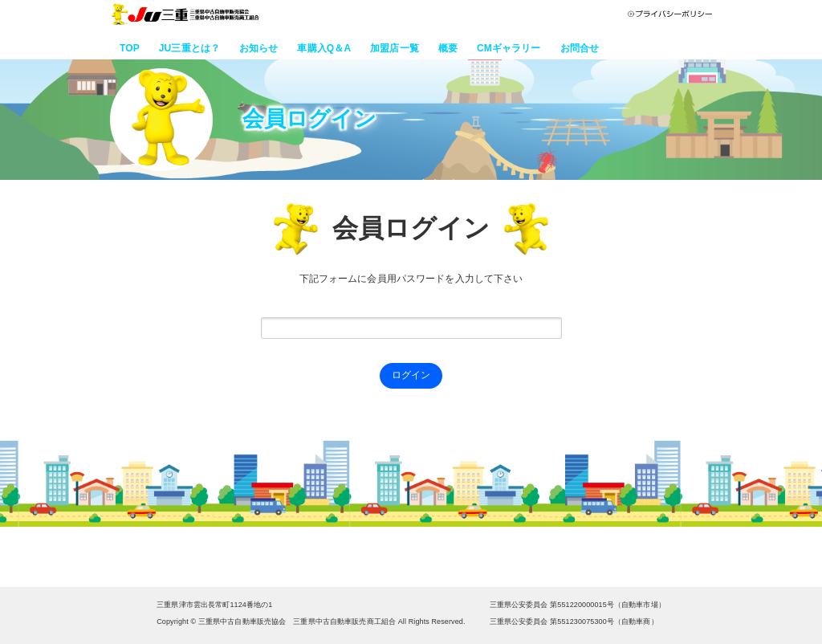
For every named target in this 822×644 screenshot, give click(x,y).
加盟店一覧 (395, 48)
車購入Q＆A (324, 48)
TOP (130, 48)
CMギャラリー (509, 48)
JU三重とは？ (189, 48)
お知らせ (258, 48)
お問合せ (580, 48)
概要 (448, 48)
